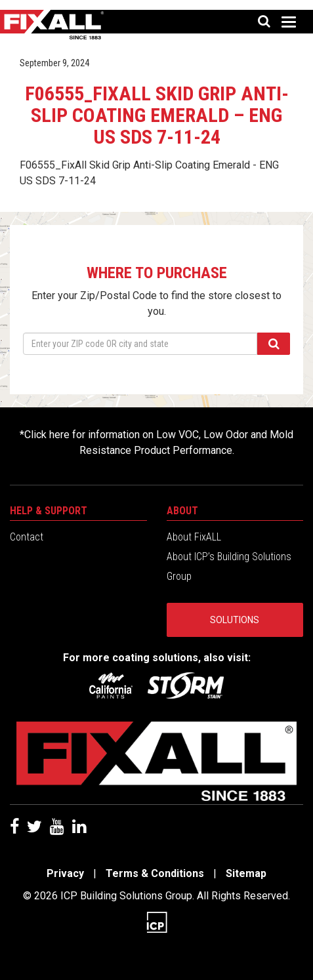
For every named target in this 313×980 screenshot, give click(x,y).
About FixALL (194, 537)
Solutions (235, 620)
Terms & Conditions (155, 873)
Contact (27, 537)
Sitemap (246, 873)
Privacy (65, 873)
